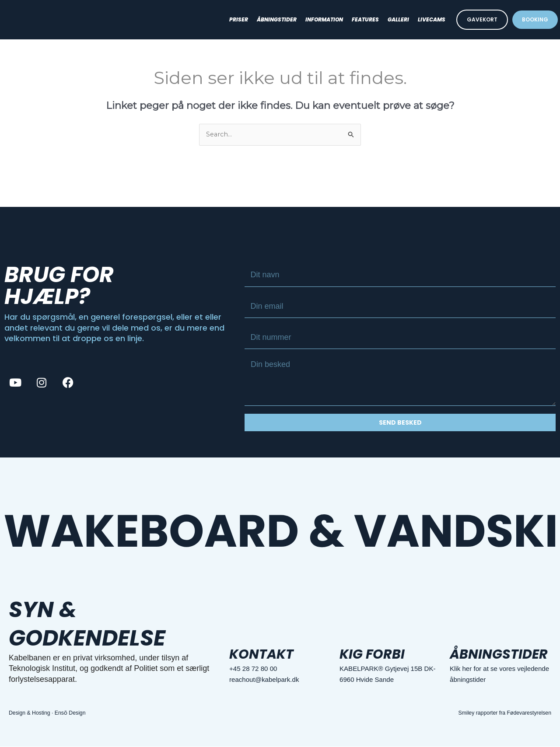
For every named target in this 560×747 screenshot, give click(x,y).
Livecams (432, 19)
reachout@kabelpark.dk (271, 680)
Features (365, 19)
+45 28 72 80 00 (258, 669)
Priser (239, 19)
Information (324, 19)
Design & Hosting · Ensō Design (52, 713)
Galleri (398, 19)
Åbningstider (277, 19)
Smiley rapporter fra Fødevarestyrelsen (498, 713)
